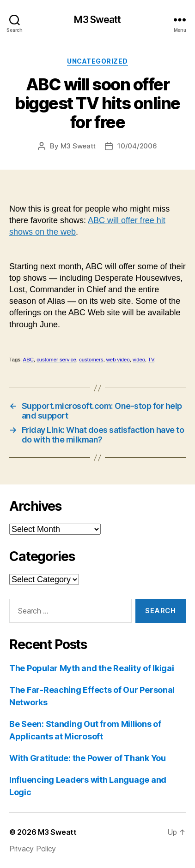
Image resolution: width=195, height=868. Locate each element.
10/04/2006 (137, 146)
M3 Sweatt (97, 20)
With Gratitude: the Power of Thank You (88, 758)
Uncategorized (97, 61)
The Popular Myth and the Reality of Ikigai (92, 668)
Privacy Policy (33, 849)
